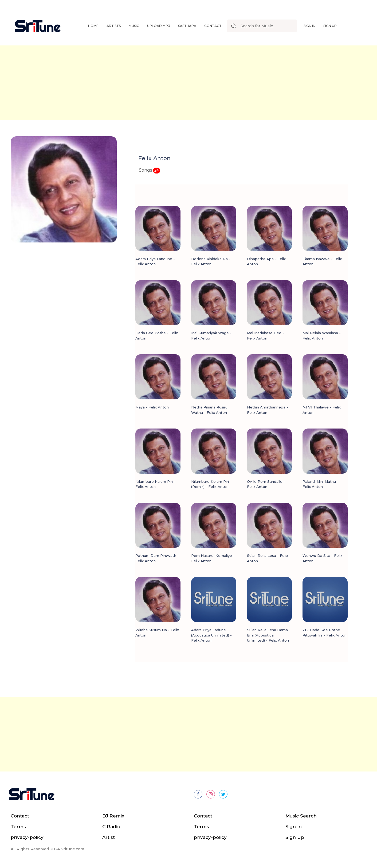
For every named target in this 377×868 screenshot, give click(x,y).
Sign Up (330, 26)
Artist (109, 837)
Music (134, 26)
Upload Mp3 (159, 26)
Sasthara (187, 26)
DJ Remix (113, 816)
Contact (213, 26)
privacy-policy (27, 837)
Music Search (301, 816)
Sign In (309, 26)
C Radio (111, 827)
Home (93, 26)
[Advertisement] (189, 83)
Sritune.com (72, 849)
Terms (18, 827)
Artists (114, 26)
